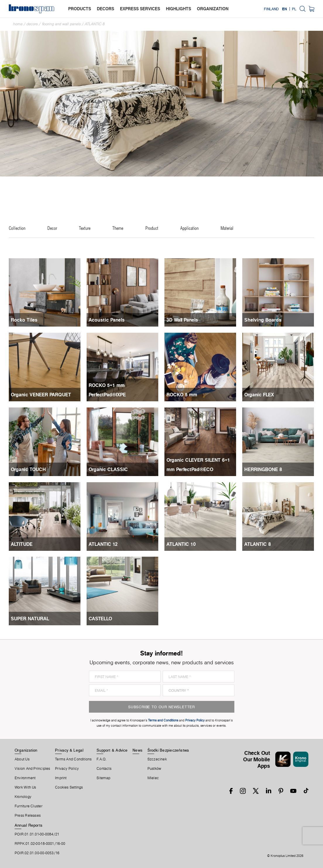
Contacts (104, 769)
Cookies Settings (69, 787)
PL (294, 9)
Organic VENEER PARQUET (41, 395)
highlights (178, 9)
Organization (26, 750)
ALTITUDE (22, 544)
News (138, 750)
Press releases (28, 816)
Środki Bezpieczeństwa (168, 750)
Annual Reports (29, 825)
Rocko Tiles (24, 320)
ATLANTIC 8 (95, 24)
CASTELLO (100, 619)
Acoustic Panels (107, 320)
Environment (25, 778)
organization (213, 9)
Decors (32, 24)
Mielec (153, 778)
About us (22, 759)
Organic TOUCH (28, 469)
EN (285, 9)
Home (18, 24)
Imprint (61, 778)
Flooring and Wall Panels (61, 24)
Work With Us (25, 787)
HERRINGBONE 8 (263, 469)
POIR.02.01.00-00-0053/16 (37, 853)
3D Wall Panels (182, 320)
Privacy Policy (67, 769)
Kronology (23, 797)
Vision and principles (32, 769)
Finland (271, 9)
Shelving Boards (263, 320)
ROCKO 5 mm (182, 395)
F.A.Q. (102, 759)
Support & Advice (112, 750)
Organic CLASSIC (108, 469)
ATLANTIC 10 (181, 544)
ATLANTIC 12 (103, 544)
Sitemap (104, 778)
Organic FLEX (259, 395)
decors (105, 9)
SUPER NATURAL (30, 619)
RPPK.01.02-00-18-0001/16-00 (40, 844)
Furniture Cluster (29, 806)
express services (140, 9)
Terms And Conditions (73, 759)
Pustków (154, 769)
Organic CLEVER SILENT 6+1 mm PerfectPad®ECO (198, 465)
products (80, 9)
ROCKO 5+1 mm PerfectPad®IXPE (107, 390)
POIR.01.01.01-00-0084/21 (37, 834)
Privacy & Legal (69, 750)
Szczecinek (157, 759)
